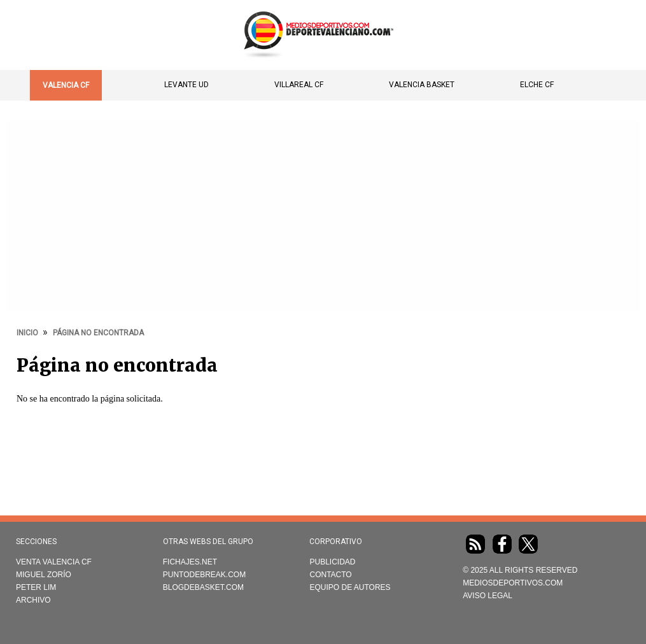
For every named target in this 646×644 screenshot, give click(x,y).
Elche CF (537, 85)
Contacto (330, 575)
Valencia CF (66, 85)
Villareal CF (299, 85)
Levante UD (186, 85)
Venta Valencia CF (54, 562)
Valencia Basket (422, 85)
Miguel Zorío (44, 575)
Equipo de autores (350, 587)
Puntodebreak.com (204, 575)
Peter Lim (36, 587)
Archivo (33, 600)
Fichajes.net (190, 562)
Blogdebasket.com (203, 587)
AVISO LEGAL (488, 596)
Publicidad (332, 562)
